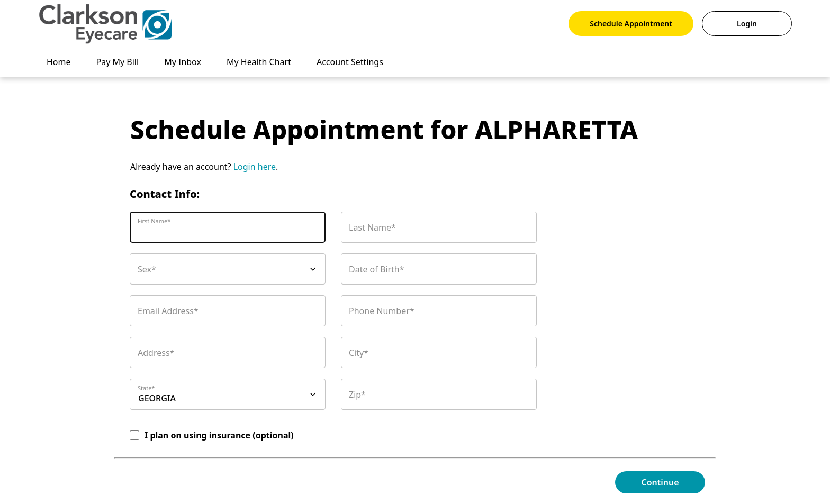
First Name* (154, 221)
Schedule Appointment (631, 24)
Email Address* (168, 311)
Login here (255, 167)
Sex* (147, 269)
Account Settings (350, 62)
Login (747, 24)
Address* (156, 353)
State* (146, 388)
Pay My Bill (118, 62)
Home (59, 62)
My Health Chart (259, 62)
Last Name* (372, 227)
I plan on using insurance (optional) (219, 435)
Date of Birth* (377, 269)
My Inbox (183, 62)
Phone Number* (382, 311)
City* (359, 353)
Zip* (357, 395)
